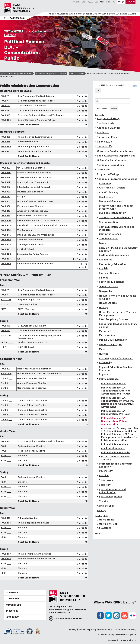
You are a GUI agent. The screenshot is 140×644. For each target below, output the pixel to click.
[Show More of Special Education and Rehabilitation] (97, 489)
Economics (106, 260)
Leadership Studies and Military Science (118, 325)
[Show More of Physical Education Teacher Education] (97, 367)
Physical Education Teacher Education (116, 369)
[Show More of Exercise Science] (97, 273)
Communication (108, 222)
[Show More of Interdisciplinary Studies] (97, 319)
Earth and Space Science (114, 255)
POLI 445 (6, 235)
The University (106, 123)
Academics (62, 14)
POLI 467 (6, 151)
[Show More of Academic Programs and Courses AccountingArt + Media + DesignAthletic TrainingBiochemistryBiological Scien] (95, 179)
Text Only (72, 630)
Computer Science (110, 234)
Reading (104, 475)
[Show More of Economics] (97, 260)
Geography (105, 291)
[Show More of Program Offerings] (95, 174)
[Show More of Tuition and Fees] (95, 137)
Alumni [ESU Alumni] (132, 14)
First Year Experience (112, 282)
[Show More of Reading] (97, 475)
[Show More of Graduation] (95, 170)
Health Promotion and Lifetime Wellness (118, 297)
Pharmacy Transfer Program (116, 358)
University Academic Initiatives (116, 151)
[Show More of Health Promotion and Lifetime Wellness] (97, 296)
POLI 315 (5, 187)
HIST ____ (6, 347)
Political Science (77, 73)
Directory (12, 611)
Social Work (106, 480)
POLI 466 (6, 146)
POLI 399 (6, 206)
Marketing (105, 331)
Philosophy (105, 362)
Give (120, 2)
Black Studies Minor (113, 448)
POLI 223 (6, 168)
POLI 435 (6, 230)
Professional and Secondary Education (116, 465)
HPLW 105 (6, 374)
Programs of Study (108, 118)
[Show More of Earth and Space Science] (97, 255)
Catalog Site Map (107, 524)
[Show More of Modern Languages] (97, 344)
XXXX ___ (6, 456)
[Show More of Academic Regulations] (95, 165)
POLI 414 (6, 216)
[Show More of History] (97, 307)
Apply (129, 2)
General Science (109, 286)
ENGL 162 (6, 335)
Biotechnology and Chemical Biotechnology (116, 207)
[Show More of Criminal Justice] (97, 238)
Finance (104, 278)
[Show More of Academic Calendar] (95, 128)
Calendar (77, 2)
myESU (90, 2)
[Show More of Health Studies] (97, 303)
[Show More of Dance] (97, 243)
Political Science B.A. (114, 383)
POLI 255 (6, 173)
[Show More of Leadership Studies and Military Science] (97, 324)
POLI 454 (6, 244)
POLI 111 (5, 96)
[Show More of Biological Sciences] (97, 201)
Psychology (106, 471)
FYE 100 (5, 304)
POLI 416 (6, 142)
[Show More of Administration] (95, 506)
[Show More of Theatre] (97, 501)
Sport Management (110, 496)
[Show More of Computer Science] (97, 234)
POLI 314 (5, 182)
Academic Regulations (110, 165)
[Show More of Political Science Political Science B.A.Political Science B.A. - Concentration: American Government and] (97, 379)
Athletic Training (109, 192)
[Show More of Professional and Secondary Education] (97, 464)
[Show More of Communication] (97, 222)
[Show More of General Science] (97, 286)
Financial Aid (104, 142)
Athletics (122, 14)
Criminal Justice (109, 238)
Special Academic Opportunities (116, 156)
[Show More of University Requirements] (95, 160)
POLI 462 (6, 249)
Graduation (104, 170)
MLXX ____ (7, 342)
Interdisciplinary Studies (114, 319)
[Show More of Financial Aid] (95, 142)
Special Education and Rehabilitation (112, 491)
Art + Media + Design (112, 188)
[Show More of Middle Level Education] (97, 340)
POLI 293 (6, 137)
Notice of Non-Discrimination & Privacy (117, 630)
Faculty (101, 510)
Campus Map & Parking (68, 618)
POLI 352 (6, 201)
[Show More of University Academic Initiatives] (95, 151)
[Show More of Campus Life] (95, 146)
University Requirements (112, 160)
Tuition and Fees (107, 137)
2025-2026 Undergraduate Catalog (17, 73)
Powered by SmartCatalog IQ (122, 640)
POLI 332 (6, 196)
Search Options (117, 106)
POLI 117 (5, 101)
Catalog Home (106, 520)
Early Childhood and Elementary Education (118, 249)
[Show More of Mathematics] (97, 335)
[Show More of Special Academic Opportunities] (95, 156)
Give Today (12, 617)
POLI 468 (6, 254)
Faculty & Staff (107, 14)
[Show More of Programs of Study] (95, 118)
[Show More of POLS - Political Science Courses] (100, 457)
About (52, 14)
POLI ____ (6, 446)
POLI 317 (5, 115)
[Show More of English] (97, 268)
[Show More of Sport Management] (97, 496)
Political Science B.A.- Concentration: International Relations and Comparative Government (118, 402)
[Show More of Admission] (95, 132)
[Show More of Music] (97, 349)
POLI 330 (6, 192)
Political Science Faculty (116, 452)
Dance (103, 243)
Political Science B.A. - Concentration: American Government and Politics (116, 391)
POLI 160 (5, 110)
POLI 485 (6, 259)
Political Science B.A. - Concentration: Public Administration (115, 421)
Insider (109, 2)
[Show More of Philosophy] (97, 362)
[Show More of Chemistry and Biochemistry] (97, 217)
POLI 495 (6, 120)
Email (84, 2)
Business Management (113, 213)
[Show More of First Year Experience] (97, 282)
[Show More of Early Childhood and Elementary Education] (97, 248)
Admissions (75, 14)
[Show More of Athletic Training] (97, 192)
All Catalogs (104, 528)
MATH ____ (7, 309)
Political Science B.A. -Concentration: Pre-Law (115, 412)
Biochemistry (107, 197)
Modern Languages (111, 344)
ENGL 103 (6, 299)
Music (103, 349)
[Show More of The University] (95, 123)
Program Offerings (108, 174)
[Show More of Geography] (97, 291)
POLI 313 (5, 177)
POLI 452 (6, 240)
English (103, 268)
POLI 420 (6, 220)
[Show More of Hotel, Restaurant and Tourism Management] (97, 312)
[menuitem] (52, 14)
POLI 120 (5, 106)
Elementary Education (112, 264)
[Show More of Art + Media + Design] (97, 188)
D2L (97, 2)
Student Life (90, 14)
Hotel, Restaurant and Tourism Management (118, 314)
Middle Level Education (113, 340)
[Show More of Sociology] (97, 485)
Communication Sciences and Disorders (117, 228)
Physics (104, 374)
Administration (106, 506)
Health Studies (108, 303)
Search (114, 109)
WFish (102, 2)
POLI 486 (6, 264)
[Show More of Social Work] (97, 480)
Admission (103, 132)
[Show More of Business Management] (97, 213)
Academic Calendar (109, 128)
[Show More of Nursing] (97, 354)
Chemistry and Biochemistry (116, 217)
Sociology (105, 485)
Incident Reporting (87, 630)
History (103, 307)
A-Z (114, 2)
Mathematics (107, 335)
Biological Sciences (111, 201)
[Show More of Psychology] (97, 471)
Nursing (104, 354)
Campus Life (105, 146)
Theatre (104, 501)
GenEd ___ (7, 378)
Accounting (106, 184)
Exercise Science (109, 273)
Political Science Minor (115, 444)
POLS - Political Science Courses (116, 458)
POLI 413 (5, 211)
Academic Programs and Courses (51, 73)
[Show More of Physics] (97, 374)
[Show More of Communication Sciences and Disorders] (97, 227)
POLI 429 (6, 225)
